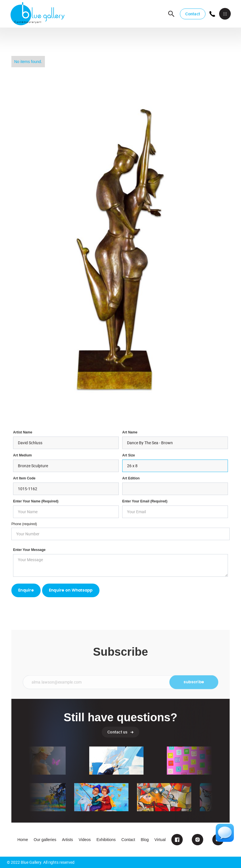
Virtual (160, 840)
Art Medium (22, 455)
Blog (145, 840)
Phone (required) (24, 524)
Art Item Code (24, 478)
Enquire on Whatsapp (71, 590)
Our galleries (45, 840)
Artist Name (23, 432)
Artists (67, 840)
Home (23, 840)
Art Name (130, 432)
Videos (85, 840)
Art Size (129, 455)
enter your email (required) (145, 501)
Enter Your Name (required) (36, 501)
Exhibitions (106, 840)
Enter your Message (29, 550)
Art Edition (131, 478)
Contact (193, 14)
